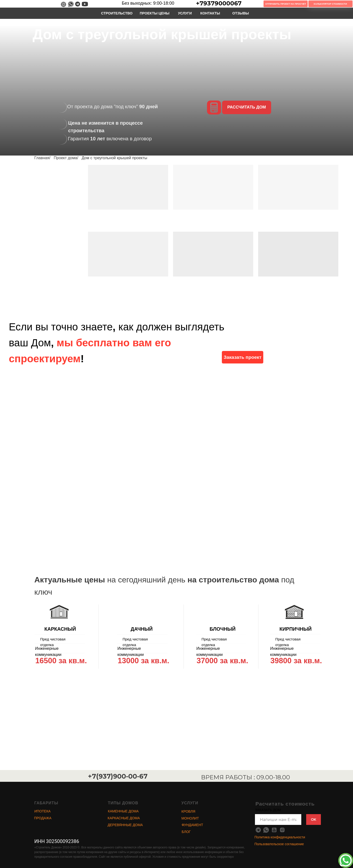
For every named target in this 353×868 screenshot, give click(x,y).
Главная (42, 158)
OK (314, 820)
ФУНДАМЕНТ (192, 825)
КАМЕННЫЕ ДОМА (123, 811)
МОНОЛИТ (190, 818)
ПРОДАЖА (43, 818)
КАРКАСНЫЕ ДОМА (124, 818)
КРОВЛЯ (188, 811)
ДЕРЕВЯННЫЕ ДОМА (125, 825)
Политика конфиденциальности (280, 837)
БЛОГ (186, 832)
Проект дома (65, 158)
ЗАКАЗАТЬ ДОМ (268, 810)
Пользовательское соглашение (279, 844)
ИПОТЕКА (42, 811)
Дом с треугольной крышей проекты (114, 158)
